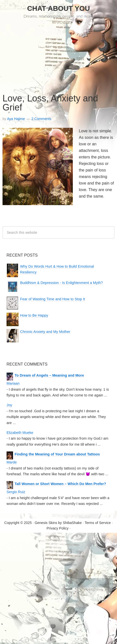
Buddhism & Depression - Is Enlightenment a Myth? (62, 283)
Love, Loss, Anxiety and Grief (50, 103)
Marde (12, 462)
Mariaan (13, 383)
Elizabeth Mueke (20, 433)
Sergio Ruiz (16, 492)
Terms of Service (98, 523)
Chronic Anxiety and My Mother (45, 332)
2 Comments (41, 119)
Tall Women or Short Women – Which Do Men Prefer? (60, 484)
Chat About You (59, 8)
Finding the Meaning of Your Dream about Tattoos (57, 454)
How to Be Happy (34, 315)
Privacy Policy (58, 528)
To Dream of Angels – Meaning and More (49, 375)
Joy (9, 405)
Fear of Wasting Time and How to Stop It (53, 299)
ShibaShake (72, 523)
